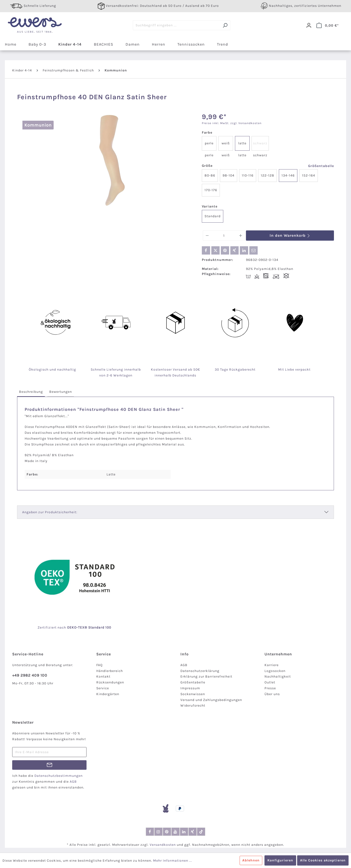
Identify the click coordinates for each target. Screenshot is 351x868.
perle (209, 143)
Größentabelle (321, 166)
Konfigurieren (280, 860)
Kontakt (103, 676)
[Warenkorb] (328, 25)
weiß (226, 143)
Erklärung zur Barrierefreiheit (206, 676)
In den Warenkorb (290, 235)
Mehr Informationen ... (173, 861)
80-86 (210, 175)
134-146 (288, 175)
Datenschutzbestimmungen (58, 776)
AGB (184, 665)
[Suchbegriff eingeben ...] (176, 25)
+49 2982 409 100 (30, 675)
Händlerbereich (110, 671)
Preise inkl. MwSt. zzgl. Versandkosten (232, 123)
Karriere (272, 665)
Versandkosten (163, 845)
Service (103, 688)
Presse (270, 688)
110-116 (248, 175)
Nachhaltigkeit (278, 676)
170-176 (211, 190)
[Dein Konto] (309, 25)
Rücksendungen (110, 682)
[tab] (31, 392)
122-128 (268, 175)
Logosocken (275, 671)
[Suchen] (225, 25)
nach (67, 627)
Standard (213, 216)
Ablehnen (251, 860)
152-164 (309, 175)
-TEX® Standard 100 (94, 627)
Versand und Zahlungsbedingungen (211, 700)
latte (242, 143)
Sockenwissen (193, 694)
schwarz (260, 143)
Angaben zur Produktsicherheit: (50, 512)
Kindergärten (108, 694)
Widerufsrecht (193, 705)
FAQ (99, 665)
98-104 (229, 175)
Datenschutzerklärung (200, 671)
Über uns (272, 694)
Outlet (270, 682)
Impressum (190, 688)
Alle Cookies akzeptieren (323, 860)
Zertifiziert (48, 627)
